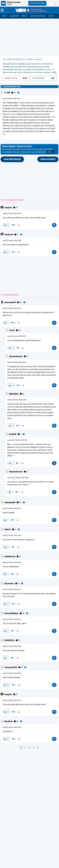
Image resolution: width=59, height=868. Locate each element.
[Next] (38, 748)
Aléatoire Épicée (38, 16)
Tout (4, 16)
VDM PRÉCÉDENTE (12, 159)
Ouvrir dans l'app (37, 3)
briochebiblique (12, 614)
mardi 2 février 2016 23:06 (17, 400)
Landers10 (9, 235)
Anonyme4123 (11, 668)
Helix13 (8, 530)
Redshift (13, 434)
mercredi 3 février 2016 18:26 (18, 478)
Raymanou (9, 584)
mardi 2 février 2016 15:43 (12, 646)
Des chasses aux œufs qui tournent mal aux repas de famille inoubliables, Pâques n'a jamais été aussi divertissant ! (28, 150)
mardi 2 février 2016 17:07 (17, 336)
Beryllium (9, 722)
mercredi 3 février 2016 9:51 (17, 440)
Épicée (25, 16)
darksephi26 (10, 503)
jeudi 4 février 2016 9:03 (11, 99)
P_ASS (7, 93)
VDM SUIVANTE (48, 159)
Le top (51, 16)
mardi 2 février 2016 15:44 (12, 214)
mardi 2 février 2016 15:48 (12, 241)
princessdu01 (10, 303)
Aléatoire (14, 16)
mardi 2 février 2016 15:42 (12, 308)
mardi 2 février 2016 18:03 (17, 362)
